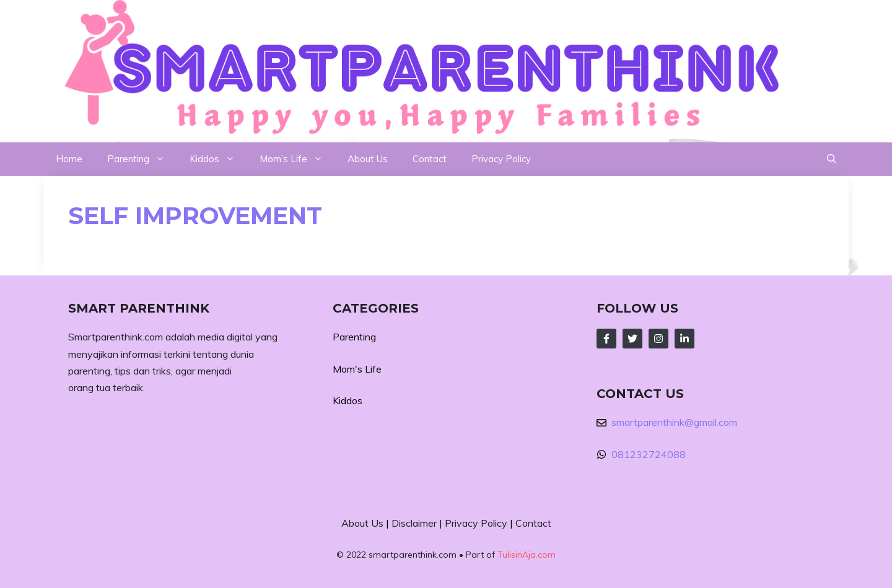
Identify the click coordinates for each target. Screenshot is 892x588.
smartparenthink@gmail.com (674, 422)
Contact (430, 159)
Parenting (142, 159)
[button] (832, 159)
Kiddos (218, 159)
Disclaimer (414, 523)
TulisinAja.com (527, 555)
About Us (368, 159)
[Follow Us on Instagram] (658, 339)
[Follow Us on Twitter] (632, 339)
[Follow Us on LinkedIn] (684, 339)
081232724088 (649, 454)
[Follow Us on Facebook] (606, 339)
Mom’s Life (297, 159)
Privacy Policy (501, 159)
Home (69, 159)
